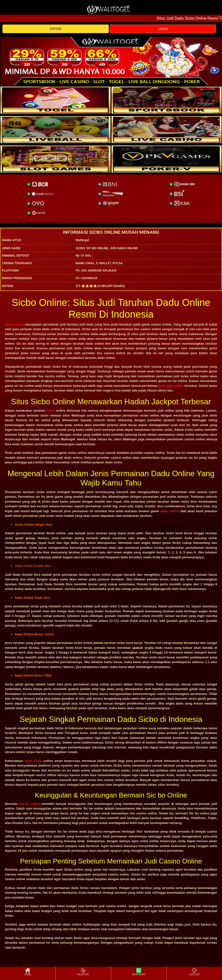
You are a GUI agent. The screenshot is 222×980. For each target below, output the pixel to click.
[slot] (166, 100)
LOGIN (163, 29)
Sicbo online (14, 324)
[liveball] (166, 159)
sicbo (51, 411)
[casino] (166, 130)
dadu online (169, 511)
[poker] (55, 159)
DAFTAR (56, 29)
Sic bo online (30, 804)
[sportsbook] (55, 130)
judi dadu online (171, 386)
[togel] (55, 100)
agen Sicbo (33, 761)
